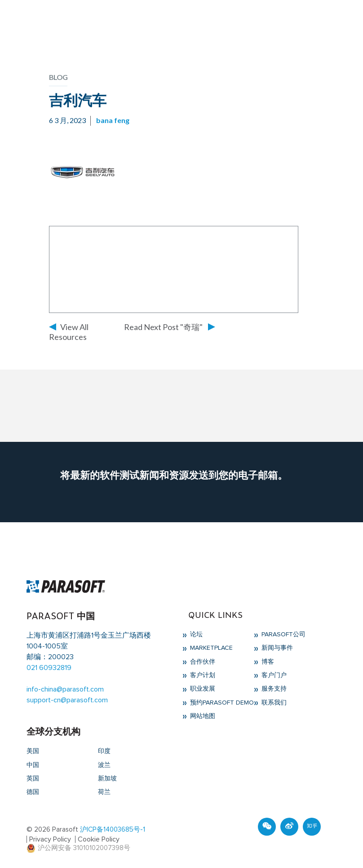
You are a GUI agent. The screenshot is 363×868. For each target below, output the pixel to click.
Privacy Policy (50, 839)
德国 (33, 792)
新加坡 (107, 779)
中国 (33, 765)
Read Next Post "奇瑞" (163, 327)
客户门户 (273, 675)
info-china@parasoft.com (65, 689)
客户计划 (202, 675)
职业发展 (202, 689)
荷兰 (104, 792)
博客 (267, 662)
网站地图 (202, 716)
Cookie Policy (99, 839)
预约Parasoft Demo (221, 703)
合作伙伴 (202, 662)
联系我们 (273, 703)
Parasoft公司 (283, 634)
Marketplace (210, 648)
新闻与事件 (276, 648)
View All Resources (69, 332)
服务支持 (273, 689)
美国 (33, 751)
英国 (33, 779)
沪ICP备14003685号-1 (113, 830)
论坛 (195, 634)
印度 (104, 751)
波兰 (104, 765)
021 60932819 (49, 668)
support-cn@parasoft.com (67, 700)
